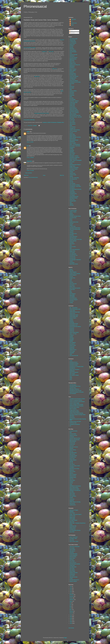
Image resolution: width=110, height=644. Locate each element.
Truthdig (71, 303)
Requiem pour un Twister (74, 489)
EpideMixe (72, 512)
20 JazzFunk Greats (73, 431)
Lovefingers (72, 467)
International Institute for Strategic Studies (78, 415)
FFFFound (72, 560)
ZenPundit (72, 205)
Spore (71, 377)
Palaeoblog (72, 150)
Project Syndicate (73, 241)
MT (72, 21)
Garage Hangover (73, 460)
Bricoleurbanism (73, 73)
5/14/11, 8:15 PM (30, 142)
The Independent (73, 254)
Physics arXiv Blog (73, 159)
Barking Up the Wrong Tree (75, 65)
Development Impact (74, 365)
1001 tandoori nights (74, 39)
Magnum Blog (72, 517)
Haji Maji (71, 461)
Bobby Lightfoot (73, 71)
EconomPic (72, 94)
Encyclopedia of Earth (74, 324)
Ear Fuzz (71, 451)
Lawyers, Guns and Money (75, 130)
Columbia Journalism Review (75, 216)
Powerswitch (72, 347)
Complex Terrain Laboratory (75, 274)
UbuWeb (71, 498)
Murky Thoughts (73, 143)
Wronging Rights (73, 201)
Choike (71, 361)
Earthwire (71, 321)
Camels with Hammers (74, 76)
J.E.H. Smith (72, 121)
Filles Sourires (72, 454)
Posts (71, 31)
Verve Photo (72, 532)
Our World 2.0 (72, 344)
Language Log (72, 128)
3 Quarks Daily (72, 40)
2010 (71, 615)
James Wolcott (72, 123)
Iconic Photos (72, 513)
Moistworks (72, 470)
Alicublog (71, 47)
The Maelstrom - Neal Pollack (75, 186)
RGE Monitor (72, 244)
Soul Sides (72, 492)
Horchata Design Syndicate (75, 564)
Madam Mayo (72, 134)
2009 (71, 617)
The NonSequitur (73, 393)
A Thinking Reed (73, 42)
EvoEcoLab (72, 329)
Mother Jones (72, 287)
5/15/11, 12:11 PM (30, 170)
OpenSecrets (72, 418)
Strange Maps (72, 574)
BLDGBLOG (72, 68)
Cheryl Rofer (29, 161)
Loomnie (71, 133)
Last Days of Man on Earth (75, 466)
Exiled (71, 97)
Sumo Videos (72, 576)
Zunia (71, 380)
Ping (70, 291)
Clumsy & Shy (72, 443)
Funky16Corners (73, 457)
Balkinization (72, 60)
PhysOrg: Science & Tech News (76, 239)
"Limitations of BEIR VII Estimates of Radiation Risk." (53, 122)
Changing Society (73, 78)
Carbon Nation (72, 311)
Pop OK (71, 483)
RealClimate (72, 348)
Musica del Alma (73, 476)
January (71, 613)
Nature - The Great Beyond (75, 144)
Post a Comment (29, 173)
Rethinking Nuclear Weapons (75, 165)
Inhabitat (71, 337)
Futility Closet (72, 105)
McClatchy (72, 235)
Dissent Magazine (73, 275)
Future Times (72, 459)
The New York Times (74, 255)
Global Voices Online (74, 110)
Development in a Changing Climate (76, 367)
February (71, 611)
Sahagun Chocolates (74, 573)
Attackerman (72, 56)
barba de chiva (74, 23)
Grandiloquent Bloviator (74, 111)
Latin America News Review (75, 229)
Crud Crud (72, 445)
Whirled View (72, 199)
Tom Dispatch (72, 195)
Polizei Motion (72, 480)
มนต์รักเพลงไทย (73, 505)
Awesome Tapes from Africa (75, 438)
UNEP (71, 354)
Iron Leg (71, 463)
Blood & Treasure (73, 69)
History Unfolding (73, 114)
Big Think (71, 271)
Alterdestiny (72, 49)
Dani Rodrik (72, 84)
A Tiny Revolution (73, 43)
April (71, 608)
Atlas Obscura (72, 551)
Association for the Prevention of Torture (77, 399)
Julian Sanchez (73, 124)
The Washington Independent (75, 260)
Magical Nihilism (73, 136)
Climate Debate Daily (74, 316)
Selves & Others (73, 247)
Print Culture (72, 162)
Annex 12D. (51, 52)
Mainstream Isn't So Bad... (75, 469)
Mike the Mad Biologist (74, 140)
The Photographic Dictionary (75, 530)
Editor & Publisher (73, 409)
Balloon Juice (72, 62)
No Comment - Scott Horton (75, 146)
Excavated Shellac (73, 453)
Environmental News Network (75, 327)
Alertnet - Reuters (73, 212)
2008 (71, 618)
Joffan (28, 132)
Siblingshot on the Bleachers (75, 490)
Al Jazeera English (73, 210)
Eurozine (71, 277)
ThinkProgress (72, 192)
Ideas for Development (74, 372)
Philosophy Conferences (74, 389)
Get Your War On (73, 563)
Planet (71, 292)
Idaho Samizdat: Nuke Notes (75, 115)
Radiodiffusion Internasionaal (75, 486)
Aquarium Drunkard (73, 435)
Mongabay (72, 340)
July (70, 603)
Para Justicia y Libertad (74, 375)
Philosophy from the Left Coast (75, 391)
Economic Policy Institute (74, 407)
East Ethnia (72, 92)
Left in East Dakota (73, 131)
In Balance (72, 335)
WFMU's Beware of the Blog (75, 502)
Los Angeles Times (73, 234)
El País (71, 221)
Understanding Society (74, 197)
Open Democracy (73, 238)
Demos (71, 219)
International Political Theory (75, 386)
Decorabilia (72, 88)
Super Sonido (72, 493)
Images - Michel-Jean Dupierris (76, 514)
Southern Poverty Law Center (75, 421)
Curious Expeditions (73, 555)
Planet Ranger (72, 571)
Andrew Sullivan (73, 50)
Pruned (71, 163)
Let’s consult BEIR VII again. (30, 48)
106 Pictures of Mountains (75, 547)
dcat (70, 85)
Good (71, 281)
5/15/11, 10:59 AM (30, 157)
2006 (71, 622)
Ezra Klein (72, 98)
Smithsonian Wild (73, 526)
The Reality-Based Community (75, 189)
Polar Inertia (72, 522)
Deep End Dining (73, 557)
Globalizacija (72, 371)
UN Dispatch (72, 263)
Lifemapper (72, 338)
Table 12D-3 (37, 76)
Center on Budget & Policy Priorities (76, 404)
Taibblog (71, 176)
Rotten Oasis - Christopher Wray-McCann (78, 523)
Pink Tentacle (72, 570)
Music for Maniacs (73, 474)
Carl (28, 146)
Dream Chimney (73, 450)
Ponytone (71, 482)
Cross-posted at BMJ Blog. (29, 120)
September (72, 600)
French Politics (72, 104)
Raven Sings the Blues (74, 488)
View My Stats (71, 628)
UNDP (71, 378)
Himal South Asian (73, 284)
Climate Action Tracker (74, 315)
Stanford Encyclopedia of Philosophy (77, 392)
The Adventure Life (73, 179)
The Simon (72, 301)
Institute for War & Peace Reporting (76, 413)
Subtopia (71, 172)
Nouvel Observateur (73, 237)
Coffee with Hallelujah (74, 81)
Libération (72, 232)
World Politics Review (74, 264)
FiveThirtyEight (72, 100)
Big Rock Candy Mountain (75, 440)
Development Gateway (74, 364)
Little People (72, 568)
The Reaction (72, 188)
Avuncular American (73, 58)
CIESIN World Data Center (75, 312)
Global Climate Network (74, 332)
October (71, 598)
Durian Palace (72, 558)
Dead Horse (72, 86)
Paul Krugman (72, 153)
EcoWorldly (72, 322)
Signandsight (72, 295)
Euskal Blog (72, 95)
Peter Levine (72, 155)
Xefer (71, 202)
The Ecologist (72, 351)
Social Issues (72, 170)
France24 (71, 223)
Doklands (71, 448)
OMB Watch (72, 416)
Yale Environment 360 (74, 356)
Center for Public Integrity (74, 403)
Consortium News (73, 218)
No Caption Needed (73, 520)
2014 (71, 588)
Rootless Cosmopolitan (74, 168)
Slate (71, 248)
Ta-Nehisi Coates (73, 175)
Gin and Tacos (72, 107)
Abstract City (72, 44)
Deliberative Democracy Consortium (76, 406)
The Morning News (73, 298)
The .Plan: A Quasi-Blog (74, 178)
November (72, 596)
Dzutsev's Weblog (73, 91)
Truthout (71, 261)
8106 (71, 432)
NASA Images (72, 519)
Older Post (62, 175)
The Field (71, 182)
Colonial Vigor (72, 444)
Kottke (71, 126)
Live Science (72, 285)
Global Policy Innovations (74, 369)
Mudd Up (71, 473)
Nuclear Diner (72, 290)
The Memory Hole (73, 423)
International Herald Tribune (75, 228)
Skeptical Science (73, 350)
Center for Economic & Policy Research (77, 402)
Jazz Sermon (72, 464)
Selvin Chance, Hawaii (74, 541)
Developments (72, 368)
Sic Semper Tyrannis (74, 169)
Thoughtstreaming (73, 194)
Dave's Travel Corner (74, 537)
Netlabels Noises (73, 477)
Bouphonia (72, 72)
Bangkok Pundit (73, 63)
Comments (72, 33)
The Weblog (72, 191)
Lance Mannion (73, 127)
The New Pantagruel (74, 300)
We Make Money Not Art (74, 580)
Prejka (71, 485)
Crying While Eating (73, 554)
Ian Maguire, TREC (73, 538)
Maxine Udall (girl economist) (75, 137)
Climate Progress (73, 318)
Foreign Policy (72, 278)
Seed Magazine (73, 294)
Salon (71, 245)
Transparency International (75, 424)
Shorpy (71, 525)
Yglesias (71, 204)
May (70, 606)
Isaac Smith (72, 118)
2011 (71, 593)
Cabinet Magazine (73, 272)
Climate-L (71, 319)
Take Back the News (74, 577)
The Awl (71, 181)
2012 (71, 592)
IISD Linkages (72, 374)
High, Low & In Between (74, 113)
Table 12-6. (55, 69)
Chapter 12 (44, 52)
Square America (73, 527)
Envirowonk (72, 328)
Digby (71, 89)
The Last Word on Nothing (75, 185)
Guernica (71, 282)
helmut (72, 25)
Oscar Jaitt (72, 540)
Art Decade (72, 437)
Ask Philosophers (73, 385)
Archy (71, 53)
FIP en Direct (72, 561)
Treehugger (72, 353)
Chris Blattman (72, 79)
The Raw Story (72, 257)
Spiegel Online (72, 251)
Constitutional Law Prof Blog (75, 82)
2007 (71, 620)
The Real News (73, 258)
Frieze (71, 279)
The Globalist (72, 297)
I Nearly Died (72, 565)
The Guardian (72, 252)
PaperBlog (72, 152)
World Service (72, 503)
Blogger (65, 638)
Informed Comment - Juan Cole (76, 117)
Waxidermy (72, 501)
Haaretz (71, 225)
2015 (71, 587)
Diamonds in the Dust (74, 447)
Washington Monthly (73, 198)
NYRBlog (71, 149)
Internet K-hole (72, 516)
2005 (71, 623)
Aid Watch (72, 46)
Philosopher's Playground (74, 157)
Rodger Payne (72, 166)
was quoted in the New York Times (42, 113)
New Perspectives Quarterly (75, 288)
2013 (71, 590)
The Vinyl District (73, 496)
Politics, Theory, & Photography (76, 160)
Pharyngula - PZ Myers (74, 156)
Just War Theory (73, 388)
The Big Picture (73, 529)
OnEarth (71, 341)
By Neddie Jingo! (73, 75)
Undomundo (72, 499)
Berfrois (71, 269)
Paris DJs (71, 479)
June (71, 605)
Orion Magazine (73, 342)
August (71, 601)
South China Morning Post (75, 250)
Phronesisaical (35, 6)
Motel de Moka (72, 472)
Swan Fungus (72, 495)
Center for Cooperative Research (76, 400)
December (72, 595)
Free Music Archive (73, 456)
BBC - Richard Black (74, 308)
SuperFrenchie (72, 173)
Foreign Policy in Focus (74, 410)
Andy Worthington (73, 52)
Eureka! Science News (74, 222)
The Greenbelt (72, 184)
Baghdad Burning (73, 59)
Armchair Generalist (73, 55)
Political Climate (73, 345)
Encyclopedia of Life (73, 325)
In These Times (73, 226)
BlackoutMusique (73, 441)
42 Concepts (72, 548)
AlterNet (71, 213)
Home (44, 175)
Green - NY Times (73, 334)
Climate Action (72, 314)
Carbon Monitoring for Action (75, 309)
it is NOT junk (72, 120)
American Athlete (73, 434)
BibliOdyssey (72, 66)
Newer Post (26, 175)
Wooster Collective (73, 581)
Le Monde (72, 231)
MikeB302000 (72, 141)
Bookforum (72, 215)
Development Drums (74, 362)
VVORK (71, 578)
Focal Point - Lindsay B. (74, 101)
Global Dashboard (73, 108)
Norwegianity (72, 147)
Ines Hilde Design (73, 567)
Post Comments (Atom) (33, 177)
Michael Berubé (73, 139)
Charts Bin (72, 552)
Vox (70, 426)
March (71, 610)
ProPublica (72, 242)
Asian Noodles (72, 549)
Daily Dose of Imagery (74, 510)
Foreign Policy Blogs (74, 102)
